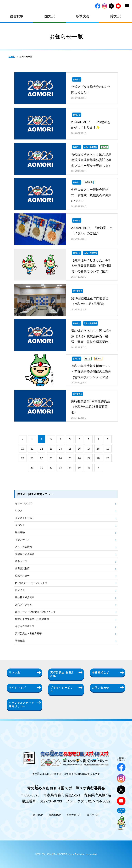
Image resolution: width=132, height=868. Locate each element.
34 (70, 468)
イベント (20, 525)
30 (32, 468)
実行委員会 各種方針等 (62, 674)
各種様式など (101, 672)
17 (89, 449)
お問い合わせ (101, 688)
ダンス (19, 511)
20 (23, 458)
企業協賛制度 (22, 568)
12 (42, 449)
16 (79, 449)
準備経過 (20, 641)
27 (89, 458)
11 (32, 449)
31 (42, 468)
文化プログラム (24, 605)
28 (98, 458)
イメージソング (24, 503)
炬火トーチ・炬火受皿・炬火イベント (36, 612)
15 (70, 449)
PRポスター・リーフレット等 (31, 583)
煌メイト (20, 590)
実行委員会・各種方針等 (28, 633)
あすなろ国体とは (25, 626)
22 (42, 458)
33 (60, 468)
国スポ (49, 16)
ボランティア (22, 540)
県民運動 (20, 532)
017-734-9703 (51, 801)
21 (32, 458)
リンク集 (15, 672)
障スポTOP (93, 815)
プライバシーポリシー (62, 689)
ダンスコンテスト (25, 518)
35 (79, 468)
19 (108, 449)
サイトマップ (17, 688)
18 (98, 449)
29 (108, 458)
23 (51, 458)
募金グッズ (21, 561)
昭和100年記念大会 (84, 774)
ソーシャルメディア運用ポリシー (22, 705)
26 (79, 458)
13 (51, 449)
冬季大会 (82, 16)
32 (51, 468)
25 (70, 458)
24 (60, 458)
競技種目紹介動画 (25, 597)
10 (23, 449)
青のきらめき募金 (25, 554)
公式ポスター (22, 576)
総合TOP (17, 16)
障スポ (115, 16)
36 (89, 468)
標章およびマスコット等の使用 (32, 619)
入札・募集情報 (24, 547)
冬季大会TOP (74, 815)
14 (60, 449)
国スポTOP (55, 815)
